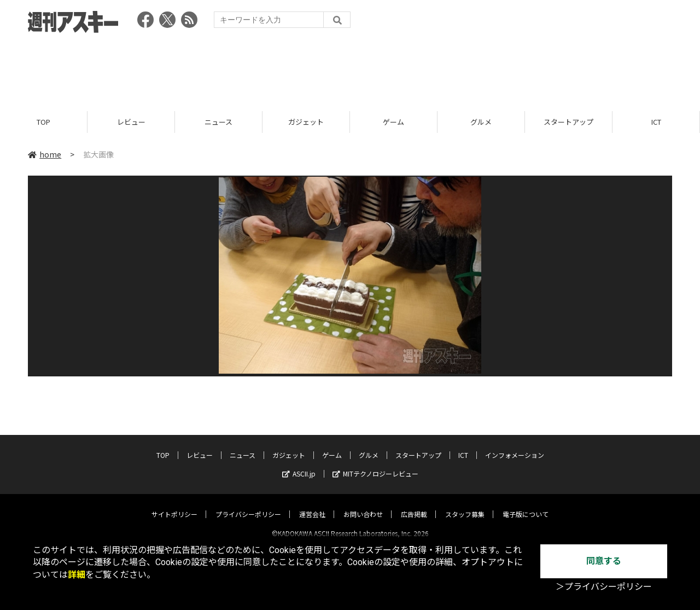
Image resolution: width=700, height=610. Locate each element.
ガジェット (306, 122)
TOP (43, 122)
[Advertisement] (350, 68)
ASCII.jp (299, 464)
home (45, 154)
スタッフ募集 (465, 505)
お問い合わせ (363, 505)
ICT (656, 122)
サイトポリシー (174, 505)
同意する (604, 561)
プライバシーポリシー (248, 505)
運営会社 (312, 505)
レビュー (131, 122)
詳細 (77, 575)
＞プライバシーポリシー (604, 587)
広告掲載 (414, 505)
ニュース (218, 122)
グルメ (481, 122)
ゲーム (393, 122)
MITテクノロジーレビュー (375, 464)
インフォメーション (515, 446)
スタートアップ (568, 122)
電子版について (526, 505)
